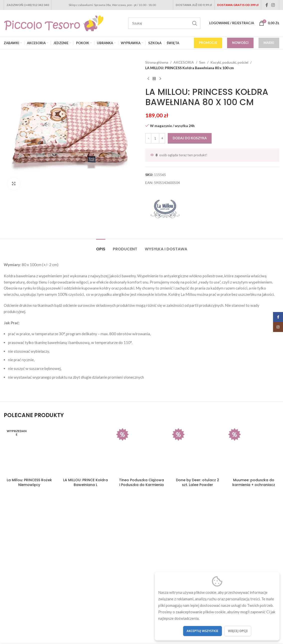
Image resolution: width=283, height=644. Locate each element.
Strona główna (157, 62)
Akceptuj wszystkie (203, 631)
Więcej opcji (238, 631)
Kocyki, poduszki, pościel (229, 62)
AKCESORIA (184, 62)
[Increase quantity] (162, 138)
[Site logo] (54, 23)
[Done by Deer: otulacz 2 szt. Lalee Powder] (198, 450)
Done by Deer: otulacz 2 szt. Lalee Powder (198, 483)
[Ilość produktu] (155, 138)
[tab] (101, 246)
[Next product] (160, 79)
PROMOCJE (208, 43)
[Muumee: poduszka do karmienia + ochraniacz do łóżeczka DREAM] (254, 450)
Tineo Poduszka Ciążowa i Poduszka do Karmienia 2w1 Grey (141, 485)
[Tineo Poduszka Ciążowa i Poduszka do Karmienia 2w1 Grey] (142, 450)
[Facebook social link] (267, 5)
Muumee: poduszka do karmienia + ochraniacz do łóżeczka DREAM (254, 485)
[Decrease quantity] (148, 138)
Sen (202, 62)
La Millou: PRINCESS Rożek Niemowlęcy (29, 483)
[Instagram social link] (273, 5)
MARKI (269, 43)
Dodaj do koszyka (190, 138)
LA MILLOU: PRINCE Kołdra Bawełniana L (85, 483)
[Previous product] (148, 79)
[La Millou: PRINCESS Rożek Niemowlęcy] (29, 450)
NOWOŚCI (240, 43)
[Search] (164, 23)
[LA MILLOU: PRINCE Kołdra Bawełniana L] (85, 450)
